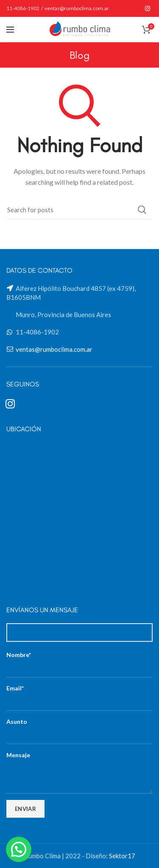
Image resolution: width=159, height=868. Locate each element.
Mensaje (79, 765)
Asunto (79, 728)
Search (142, 210)
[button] (19, 849)
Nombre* (79, 661)
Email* (79, 695)
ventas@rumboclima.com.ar (77, 8)
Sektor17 (122, 856)
